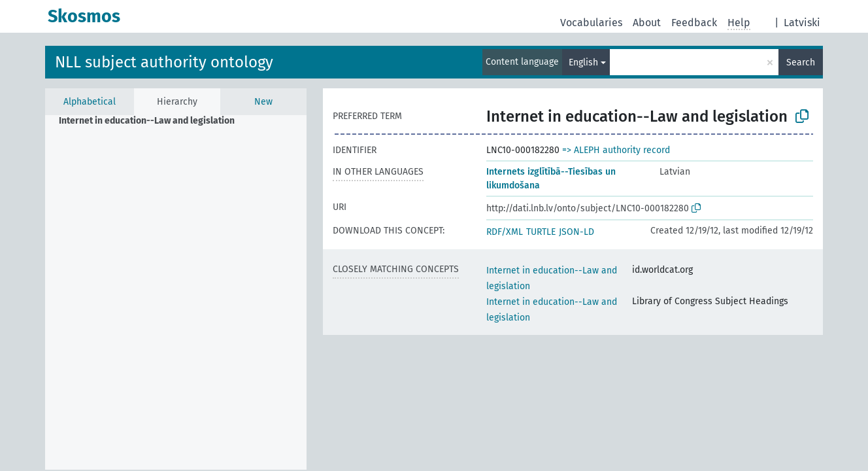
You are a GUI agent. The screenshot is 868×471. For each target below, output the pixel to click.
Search (801, 62)
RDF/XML (505, 232)
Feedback (694, 23)
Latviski (802, 23)
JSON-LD (576, 232)
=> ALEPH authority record (616, 150)
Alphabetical (90, 102)
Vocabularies (591, 23)
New (263, 102)
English (583, 62)
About (647, 23)
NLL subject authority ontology (164, 62)
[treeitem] (152, 121)
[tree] (176, 292)
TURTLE (541, 232)
